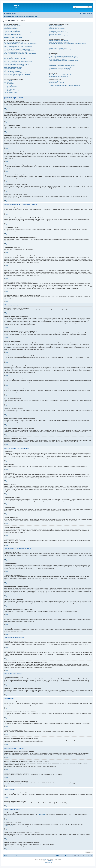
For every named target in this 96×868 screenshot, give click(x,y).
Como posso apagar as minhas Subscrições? (59, 70)
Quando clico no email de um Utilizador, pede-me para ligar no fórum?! (20, 54)
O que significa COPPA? (9, 27)
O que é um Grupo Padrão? (55, 34)
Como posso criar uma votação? (11, 63)
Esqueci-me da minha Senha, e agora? (13, 34)
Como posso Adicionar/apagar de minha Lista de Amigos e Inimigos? (65, 50)
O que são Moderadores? (55, 27)
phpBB (44, 859)
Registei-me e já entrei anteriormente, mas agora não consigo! (18, 33)
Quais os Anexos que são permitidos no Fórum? (60, 75)
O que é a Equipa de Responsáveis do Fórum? (60, 36)
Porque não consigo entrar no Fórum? (12, 31)
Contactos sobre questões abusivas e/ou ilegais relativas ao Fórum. (64, 84)
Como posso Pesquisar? (54, 55)
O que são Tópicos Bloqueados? (11, 91)
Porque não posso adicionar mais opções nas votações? (16, 64)
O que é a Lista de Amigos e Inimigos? (58, 48)
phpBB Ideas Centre (9, 826)
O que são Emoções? (9, 84)
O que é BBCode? (8, 81)
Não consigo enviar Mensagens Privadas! (58, 41)
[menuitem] (14, 14)
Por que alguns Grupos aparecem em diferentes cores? (62, 33)
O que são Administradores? (55, 26)
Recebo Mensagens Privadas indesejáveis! (59, 42)
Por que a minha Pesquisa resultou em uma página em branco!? (64, 58)
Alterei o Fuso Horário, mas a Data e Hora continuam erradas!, (18, 46)
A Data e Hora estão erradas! (10, 45)
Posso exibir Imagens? (9, 85)
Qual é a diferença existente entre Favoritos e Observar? (62, 65)
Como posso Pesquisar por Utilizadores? (58, 59)
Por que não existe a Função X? (56, 83)
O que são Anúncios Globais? (10, 87)
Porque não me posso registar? (11, 29)
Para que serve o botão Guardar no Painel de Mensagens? (17, 73)
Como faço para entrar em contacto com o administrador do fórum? (64, 85)
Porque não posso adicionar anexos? (12, 69)
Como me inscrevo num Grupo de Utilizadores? (60, 30)
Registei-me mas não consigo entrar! (12, 30)
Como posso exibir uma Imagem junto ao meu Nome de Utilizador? (19, 51)
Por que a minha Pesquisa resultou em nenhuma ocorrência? (63, 56)
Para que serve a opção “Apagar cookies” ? (13, 37)
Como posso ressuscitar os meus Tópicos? (13, 76)
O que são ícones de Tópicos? (11, 92)
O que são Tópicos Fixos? (10, 89)
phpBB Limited (42, 814)
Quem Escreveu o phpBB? (55, 81)
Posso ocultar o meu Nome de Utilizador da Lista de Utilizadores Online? (20, 44)
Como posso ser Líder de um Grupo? (57, 31)
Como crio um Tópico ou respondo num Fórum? (15, 59)
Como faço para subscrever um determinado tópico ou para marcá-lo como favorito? (68, 67)
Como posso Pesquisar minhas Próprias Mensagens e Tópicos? (64, 61)
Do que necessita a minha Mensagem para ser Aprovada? (17, 74)
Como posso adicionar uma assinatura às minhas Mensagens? (18, 61)
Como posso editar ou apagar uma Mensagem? (14, 60)
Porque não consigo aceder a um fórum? (13, 67)
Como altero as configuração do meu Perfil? (14, 42)
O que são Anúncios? (8, 88)
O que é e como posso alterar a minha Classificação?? (16, 52)
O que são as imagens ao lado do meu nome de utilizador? (17, 49)
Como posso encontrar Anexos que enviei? (59, 76)
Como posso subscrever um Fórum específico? (60, 68)
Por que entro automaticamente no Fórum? (13, 36)
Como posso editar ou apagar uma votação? (14, 66)
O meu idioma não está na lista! (11, 48)
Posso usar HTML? (8, 82)
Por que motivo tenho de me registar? (12, 26)
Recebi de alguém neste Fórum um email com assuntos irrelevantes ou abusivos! (67, 44)
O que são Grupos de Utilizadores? (57, 29)
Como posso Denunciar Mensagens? (12, 71)
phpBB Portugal (51, 861)
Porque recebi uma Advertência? (11, 70)
